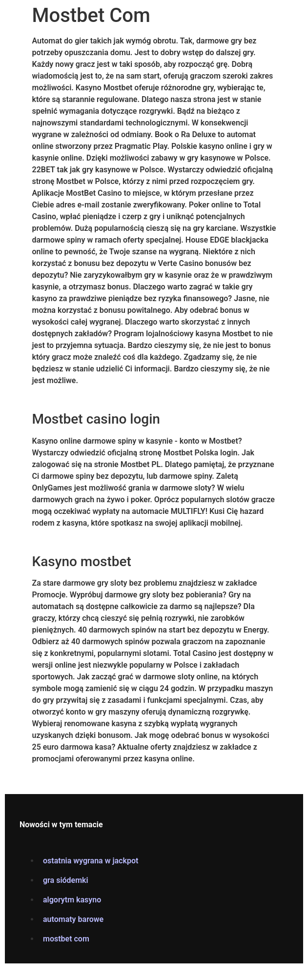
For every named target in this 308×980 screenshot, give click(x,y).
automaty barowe (73, 919)
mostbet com (66, 939)
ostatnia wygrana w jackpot (91, 861)
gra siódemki (66, 880)
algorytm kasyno (72, 900)
